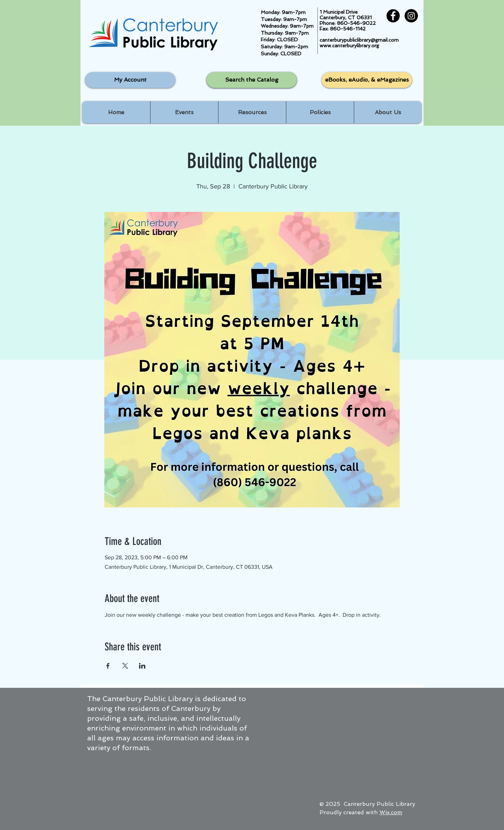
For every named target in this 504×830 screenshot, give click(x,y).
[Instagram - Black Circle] (411, 16)
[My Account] (130, 80)
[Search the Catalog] (252, 80)
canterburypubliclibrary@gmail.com (359, 40)
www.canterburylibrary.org (349, 46)
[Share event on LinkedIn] (142, 666)
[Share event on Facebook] (108, 666)
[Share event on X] (125, 666)
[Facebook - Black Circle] (393, 16)
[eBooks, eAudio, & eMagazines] (367, 80)
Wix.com (391, 812)
